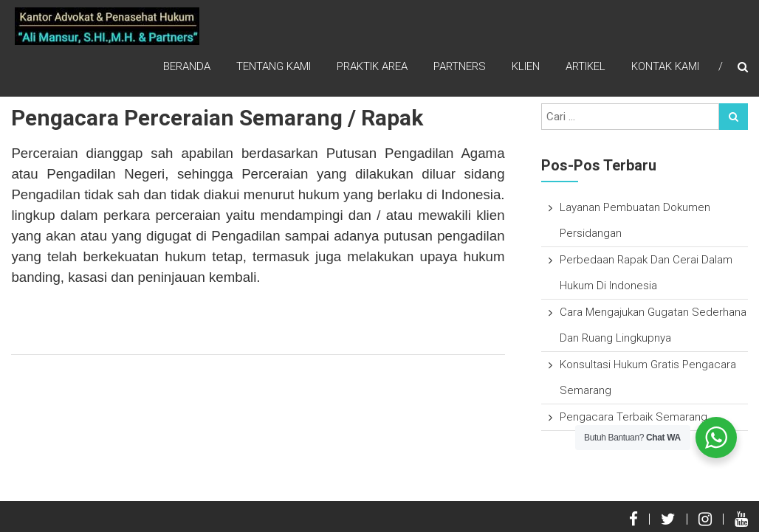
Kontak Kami (665, 66)
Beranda (187, 66)
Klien (526, 66)
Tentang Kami (274, 66)
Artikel (585, 66)
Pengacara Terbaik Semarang (633, 417)
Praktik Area (372, 66)
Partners (460, 66)
